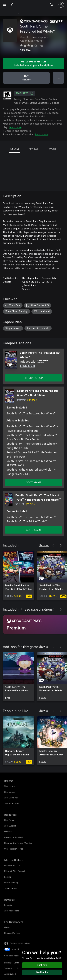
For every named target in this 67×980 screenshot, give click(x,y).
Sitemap (8, 963)
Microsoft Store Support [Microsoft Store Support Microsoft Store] (15, 871)
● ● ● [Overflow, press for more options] (59, 78)
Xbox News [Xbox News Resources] (9, 820)
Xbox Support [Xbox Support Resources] (10, 826)
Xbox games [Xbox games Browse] (9, 792)
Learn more (15, 127)
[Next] (61, 545)
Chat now (42, 965)
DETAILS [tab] (15, 149)
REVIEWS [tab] (33, 149)
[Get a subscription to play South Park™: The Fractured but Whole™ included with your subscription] (33, 64)
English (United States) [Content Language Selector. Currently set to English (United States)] (20, 943)
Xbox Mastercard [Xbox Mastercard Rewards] (12, 911)
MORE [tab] (52, 149)
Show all (44, 545)
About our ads (10, 974)
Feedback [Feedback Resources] (8, 831)
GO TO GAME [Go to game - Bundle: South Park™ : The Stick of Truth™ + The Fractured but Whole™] (34, 530)
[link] (19, 575)
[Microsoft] (33, 3)
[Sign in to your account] (61, 5)
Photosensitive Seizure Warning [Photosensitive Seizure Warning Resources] (18, 843)
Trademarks (9, 968)
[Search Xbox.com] (13, 5)
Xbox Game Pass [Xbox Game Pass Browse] (11, 798)
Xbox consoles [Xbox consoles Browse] (10, 786)
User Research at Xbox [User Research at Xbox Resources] (14, 849)
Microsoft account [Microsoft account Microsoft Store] (12, 865)
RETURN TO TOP (34, 378)
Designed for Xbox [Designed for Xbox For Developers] (12, 933)
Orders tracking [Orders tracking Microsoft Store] (11, 883)
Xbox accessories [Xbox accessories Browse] (12, 803)
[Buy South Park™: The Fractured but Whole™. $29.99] (26, 78)
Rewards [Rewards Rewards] (8, 905)
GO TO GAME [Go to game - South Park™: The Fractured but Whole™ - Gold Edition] (34, 482)
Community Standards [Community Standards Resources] (14, 837)
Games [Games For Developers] (7, 927)
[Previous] (53, 545)
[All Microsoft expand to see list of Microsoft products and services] (4, 5)
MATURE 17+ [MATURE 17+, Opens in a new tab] (25, 93)
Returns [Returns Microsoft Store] (8, 877)
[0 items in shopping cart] (53, 5)
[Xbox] (9, 13)
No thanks (42, 972)
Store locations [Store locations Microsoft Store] (11, 888)
